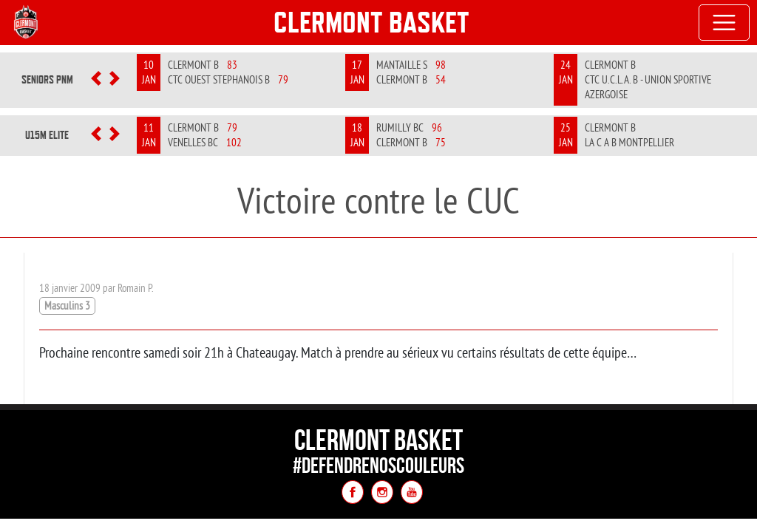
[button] (96, 80)
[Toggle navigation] (724, 23)
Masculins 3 (67, 306)
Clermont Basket (371, 22)
